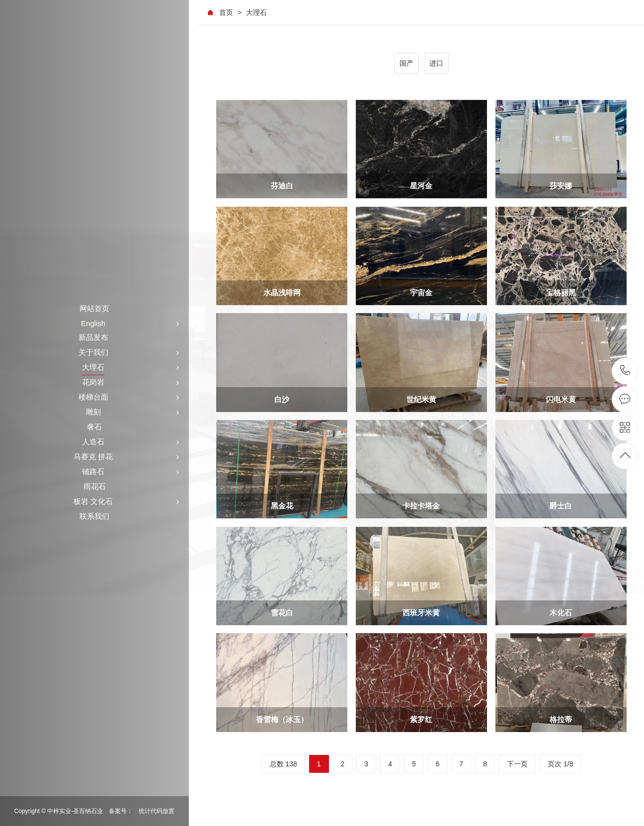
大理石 (256, 12)
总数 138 (283, 765)
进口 (436, 63)
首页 (226, 12)
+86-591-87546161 (625, 371)
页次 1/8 (560, 765)
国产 (406, 63)
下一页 (517, 765)
